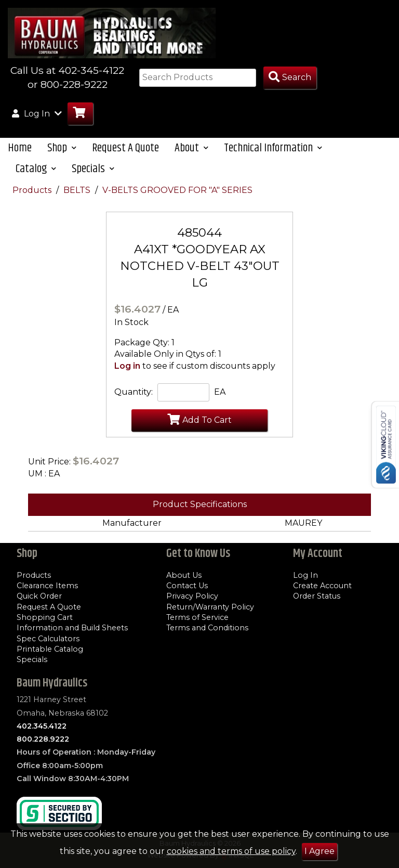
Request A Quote (125, 148)
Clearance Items (47, 586)
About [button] (191, 148)
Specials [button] (93, 169)
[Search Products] (290, 78)
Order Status (317, 596)
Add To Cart (199, 419)
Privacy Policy (192, 596)
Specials (32, 659)
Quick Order (39, 596)
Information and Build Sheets (72, 628)
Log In (305, 575)
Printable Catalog (50, 649)
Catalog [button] (36, 169)
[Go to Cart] (80, 114)
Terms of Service (197, 617)
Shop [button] (62, 148)
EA (220, 392)
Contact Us (187, 586)
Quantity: (134, 392)
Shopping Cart (45, 617)
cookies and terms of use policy (231, 851)
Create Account (322, 586)
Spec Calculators (48, 639)
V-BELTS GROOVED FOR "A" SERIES (177, 190)
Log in (127, 366)
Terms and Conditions (207, 628)
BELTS (78, 190)
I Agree (320, 851)
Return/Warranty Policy (210, 607)
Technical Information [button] (273, 148)
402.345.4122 (42, 726)
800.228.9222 (43, 739)
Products (33, 190)
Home (20, 148)
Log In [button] (37, 113)
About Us (184, 575)
